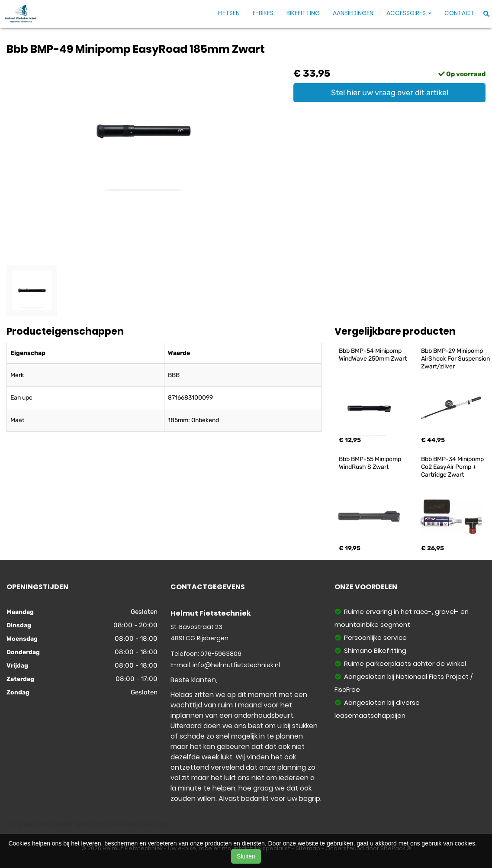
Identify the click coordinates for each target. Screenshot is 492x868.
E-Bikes (263, 13)
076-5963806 (221, 654)
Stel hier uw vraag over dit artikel (390, 93)
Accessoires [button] (409, 13)
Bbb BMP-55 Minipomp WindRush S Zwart (371, 463)
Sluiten (246, 856)
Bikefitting (303, 13)
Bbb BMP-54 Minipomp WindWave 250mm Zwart (373, 355)
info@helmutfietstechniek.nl (236, 665)
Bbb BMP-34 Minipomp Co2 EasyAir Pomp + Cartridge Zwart (453, 467)
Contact (459, 13)
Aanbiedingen (353, 13)
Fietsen (229, 13)
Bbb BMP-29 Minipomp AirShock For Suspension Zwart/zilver (456, 359)
